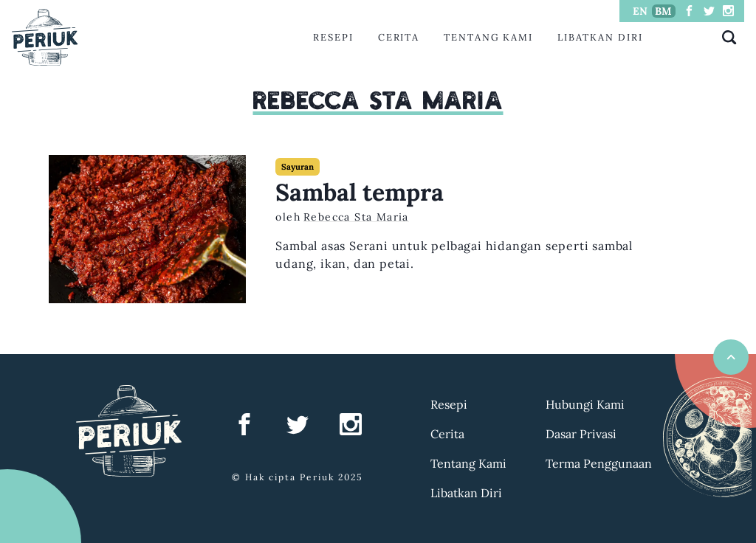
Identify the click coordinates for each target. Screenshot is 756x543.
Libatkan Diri (600, 37)
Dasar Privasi (581, 434)
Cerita (399, 37)
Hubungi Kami (585, 404)
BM (663, 11)
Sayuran (298, 167)
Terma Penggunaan (599, 463)
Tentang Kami (488, 37)
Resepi (333, 37)
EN (640, 11)
